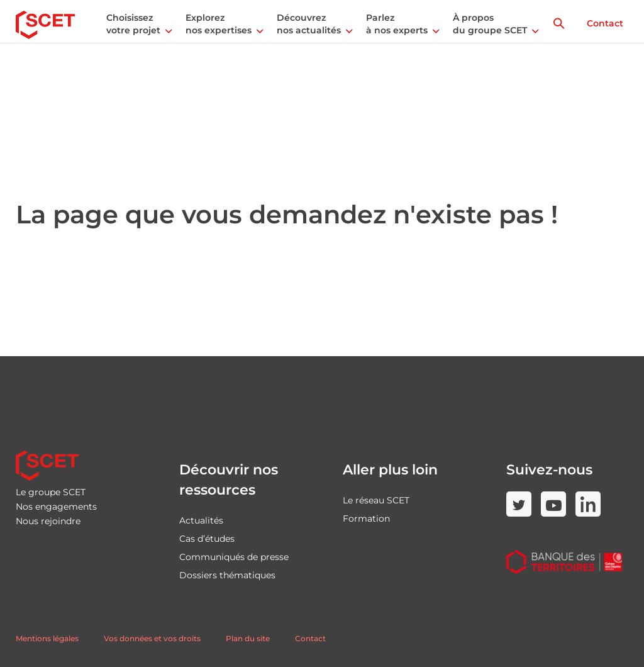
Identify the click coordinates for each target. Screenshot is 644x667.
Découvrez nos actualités (309, 24)
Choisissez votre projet (133, 24)
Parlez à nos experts (397, 24)
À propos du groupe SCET (490, 24)
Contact (605, 23)
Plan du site (248, 638)
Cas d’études (207, 539)
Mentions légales (47, 638)
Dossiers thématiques (227, 575)
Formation (366, 518)
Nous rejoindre (48, 521)
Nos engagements (56, 507)
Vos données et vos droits (152, 638)
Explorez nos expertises (219, 24)
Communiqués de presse (234, 557)
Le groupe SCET (51, 492)
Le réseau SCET (376, 500)
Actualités (201, 520)
